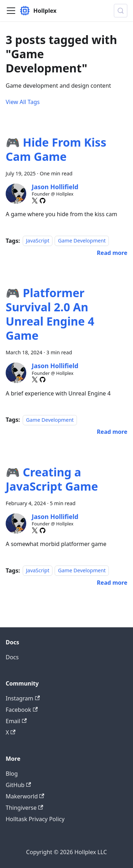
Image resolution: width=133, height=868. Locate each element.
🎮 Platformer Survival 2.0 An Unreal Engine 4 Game (50, 314)
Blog (12, 774)
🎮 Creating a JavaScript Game (52, 479)
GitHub (18, 785)
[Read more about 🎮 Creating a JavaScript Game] (112, 583)
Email (16, 721)
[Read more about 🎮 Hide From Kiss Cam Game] (112, 253)
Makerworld (25, 796)
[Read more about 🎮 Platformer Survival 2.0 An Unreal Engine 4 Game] (112, 432)
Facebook (22, 710)
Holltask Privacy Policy (35, 819)
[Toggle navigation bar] (11, 11)
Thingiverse (24, 808)
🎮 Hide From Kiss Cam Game (56, 149)
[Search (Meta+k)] (121, 11)
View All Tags (23, 102)
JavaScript (38, 241)
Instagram (23, 698)
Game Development (82, 241)
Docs (12, 657)
